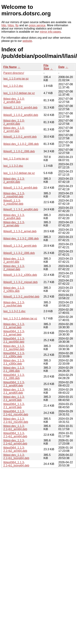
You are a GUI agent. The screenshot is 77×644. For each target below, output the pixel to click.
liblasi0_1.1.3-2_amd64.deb (21, 209)
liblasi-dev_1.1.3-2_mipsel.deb (14, 268)
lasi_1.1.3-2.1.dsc (14, 311)
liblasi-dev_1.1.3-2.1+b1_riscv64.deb (16, 420)
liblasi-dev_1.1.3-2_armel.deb (14, 224)
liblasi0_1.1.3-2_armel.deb (20, 231)
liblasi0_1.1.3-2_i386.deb (19, 253)
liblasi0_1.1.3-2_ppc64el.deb (21, 297)
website (27, 41)
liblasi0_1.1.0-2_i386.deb (19, 151)
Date (62, 67)
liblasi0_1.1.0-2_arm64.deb (20, 108)
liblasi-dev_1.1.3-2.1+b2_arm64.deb (15, 442)
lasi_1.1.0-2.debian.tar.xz (19, 93)
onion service (37, 25)
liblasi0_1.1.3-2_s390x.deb (20, 275)
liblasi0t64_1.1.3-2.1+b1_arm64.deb (15, 435)
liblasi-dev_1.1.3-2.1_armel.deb (14, 326)
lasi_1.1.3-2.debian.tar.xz (19, 173)
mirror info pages (50, 32)
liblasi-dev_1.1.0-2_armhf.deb (14, 129)
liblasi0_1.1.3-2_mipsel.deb (20, 282)
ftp (17, 25)
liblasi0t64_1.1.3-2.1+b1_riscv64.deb (16, 413)
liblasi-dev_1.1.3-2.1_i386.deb (14, 369)
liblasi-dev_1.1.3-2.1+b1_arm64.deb (15, 428)
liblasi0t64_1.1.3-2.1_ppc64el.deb (14, 340)
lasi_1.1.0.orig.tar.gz (16, 79)
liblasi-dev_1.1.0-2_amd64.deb (14, 100)
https (11, 25)
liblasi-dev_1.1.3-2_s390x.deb (14, 289)
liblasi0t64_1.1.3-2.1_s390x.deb (14, 355)
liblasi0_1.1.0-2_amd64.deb (21, 115)
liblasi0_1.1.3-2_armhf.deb (20, 246)
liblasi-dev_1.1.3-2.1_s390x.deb (14, 362)
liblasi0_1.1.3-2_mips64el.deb (13, 202)
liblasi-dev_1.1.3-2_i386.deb (21, 239)
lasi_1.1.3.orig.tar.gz (16, 159)
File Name (10, 67)
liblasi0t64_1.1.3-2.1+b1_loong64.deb (16, 464)
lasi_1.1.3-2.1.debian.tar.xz (20, 318)
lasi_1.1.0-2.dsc (13, 86)
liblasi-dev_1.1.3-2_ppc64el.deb (14, 304)
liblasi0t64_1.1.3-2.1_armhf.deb (14, 406)
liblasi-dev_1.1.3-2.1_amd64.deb (14, 391)
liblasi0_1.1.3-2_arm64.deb (20, 188)
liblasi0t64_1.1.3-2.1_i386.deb (14, 377)
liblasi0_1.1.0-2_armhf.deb (20, 137)
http (4, 25)
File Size (46, 67)
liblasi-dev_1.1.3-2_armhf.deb (14, 260)
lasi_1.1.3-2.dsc (13, 166)
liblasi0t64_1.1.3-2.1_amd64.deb (14, 384)
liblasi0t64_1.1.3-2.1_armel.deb (14, 333)
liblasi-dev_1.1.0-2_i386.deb (21, 144)
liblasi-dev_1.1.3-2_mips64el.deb (14, 195)
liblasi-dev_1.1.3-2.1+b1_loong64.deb (16, 456)
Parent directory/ (14, 73)
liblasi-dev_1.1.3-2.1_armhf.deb (14, 398)
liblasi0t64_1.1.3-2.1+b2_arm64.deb (15, 449)
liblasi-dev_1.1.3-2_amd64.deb (14, 217)
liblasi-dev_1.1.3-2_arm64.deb (14, 180)
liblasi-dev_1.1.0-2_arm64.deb (14, 122)
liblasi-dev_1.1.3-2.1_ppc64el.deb (14, 348)
